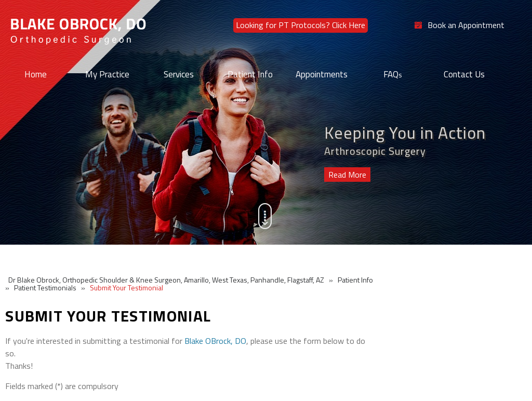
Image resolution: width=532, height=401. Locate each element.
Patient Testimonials (45, 288)
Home (36, 74)
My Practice (107, 74)
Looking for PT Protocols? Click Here (301, 25)
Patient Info (250, 74)
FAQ (393, 74)
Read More (347, 175)
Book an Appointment (466, 25)
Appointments (322, 74)
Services (179, 74)
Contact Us (464, 74)
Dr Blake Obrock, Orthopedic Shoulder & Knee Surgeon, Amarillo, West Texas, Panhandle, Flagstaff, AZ (166, 280)
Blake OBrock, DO (215, 341)
